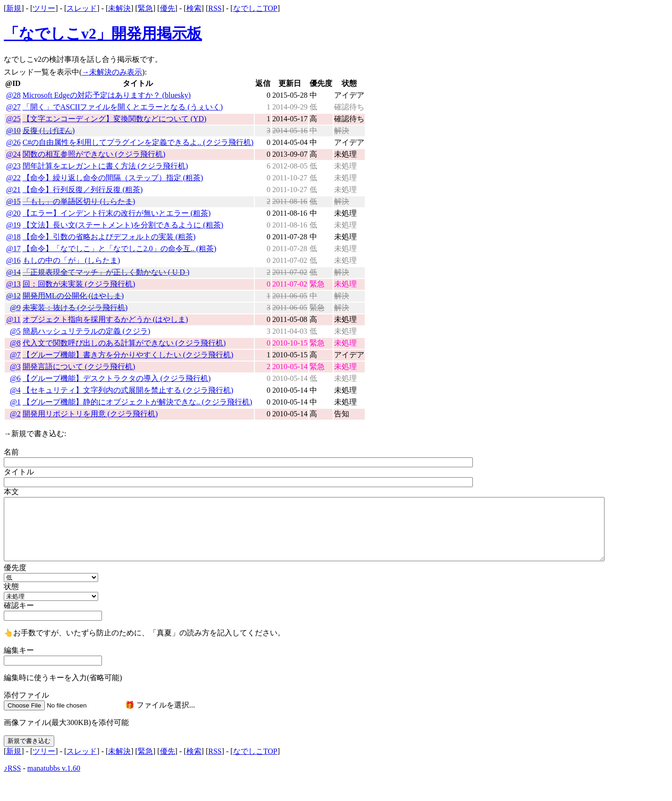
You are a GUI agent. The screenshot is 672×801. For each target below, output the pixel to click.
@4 (15, 390)
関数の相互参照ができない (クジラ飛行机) (94, 154)
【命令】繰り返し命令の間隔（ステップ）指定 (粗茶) (113, 178)
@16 (13, 260)
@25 (13, 119)
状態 (11, 586)
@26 (13, 142)
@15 (13, 201)
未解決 (119, 8)
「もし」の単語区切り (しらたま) (79, 201)
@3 (15, 367)
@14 (13, 272)
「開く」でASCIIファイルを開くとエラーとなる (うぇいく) (123, 107)
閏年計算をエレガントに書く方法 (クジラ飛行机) (105, 166)
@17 (13, 249)
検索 (194, 8)
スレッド (82, 8)
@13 (13, 284)
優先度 (15, 568)
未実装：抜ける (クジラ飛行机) (75, 308)
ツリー (44, 8)
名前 (11, 452)
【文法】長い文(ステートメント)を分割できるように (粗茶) (123, 225)
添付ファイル (26, 695)
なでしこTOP (255, 8)
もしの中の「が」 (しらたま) (71, 260)
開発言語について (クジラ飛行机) (79, 367)
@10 (13, 131)
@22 (13, 178)
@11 (14, 319)
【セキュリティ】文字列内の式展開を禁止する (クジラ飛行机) (128, 390)
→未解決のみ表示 (112, 72)
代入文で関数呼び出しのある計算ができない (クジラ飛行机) (124, 343)
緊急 (145, 8)
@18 (13, 237)
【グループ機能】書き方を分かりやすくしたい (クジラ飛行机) (128, 355)
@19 (13, 225)
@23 (13, 166)
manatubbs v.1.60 (54, 768)
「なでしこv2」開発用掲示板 (103, 34)
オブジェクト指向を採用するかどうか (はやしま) (105, 319)
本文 (11, 492)
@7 (15, 355)
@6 (15, 378)
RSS (215, 8)
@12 (13, 296)
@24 (13, 154)
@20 (13, 213)
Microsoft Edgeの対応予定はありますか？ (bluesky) (107, 95)
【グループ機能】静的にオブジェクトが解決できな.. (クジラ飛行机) (138, 402)
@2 (15, 414)
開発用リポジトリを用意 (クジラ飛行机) (90, 414)
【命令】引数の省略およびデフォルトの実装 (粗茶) (109, 237)
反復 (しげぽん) (49, 131)
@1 (15, 402)
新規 (14, 8)
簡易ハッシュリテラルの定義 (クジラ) (87, 331)
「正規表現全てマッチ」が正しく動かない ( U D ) (106, 272)
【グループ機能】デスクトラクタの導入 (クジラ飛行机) (117, 378)
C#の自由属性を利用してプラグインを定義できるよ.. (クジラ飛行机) (138, 142)
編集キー (19, 650)
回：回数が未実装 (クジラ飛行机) (79, 284)
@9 (15, 308)
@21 (13, 190)
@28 (13, 95)
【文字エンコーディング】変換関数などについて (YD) (115, 119)
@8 (15, 343)
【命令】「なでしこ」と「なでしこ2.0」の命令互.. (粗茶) (120, 249)
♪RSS (12, 768)
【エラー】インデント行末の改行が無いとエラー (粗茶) (117, 213)
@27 (13, 107)
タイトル (19, 472)
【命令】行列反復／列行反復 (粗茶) (83, 190)
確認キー (19, 605)
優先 (168, 8)
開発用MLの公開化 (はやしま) (73, 296)
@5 (15, 331)
